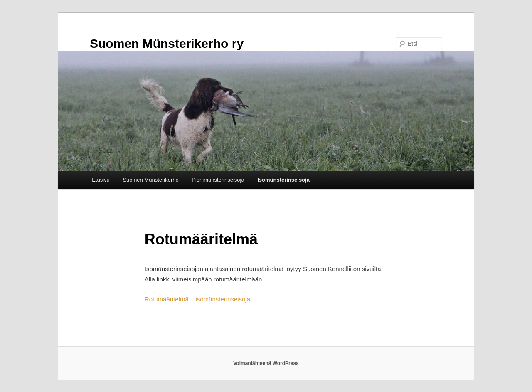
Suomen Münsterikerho (150, 180)
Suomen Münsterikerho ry (167, 43)
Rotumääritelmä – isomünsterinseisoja (197, 299)
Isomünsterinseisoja (283, 180)
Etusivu (101, 180)
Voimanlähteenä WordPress (266, 363)
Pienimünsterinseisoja (218, 180)
